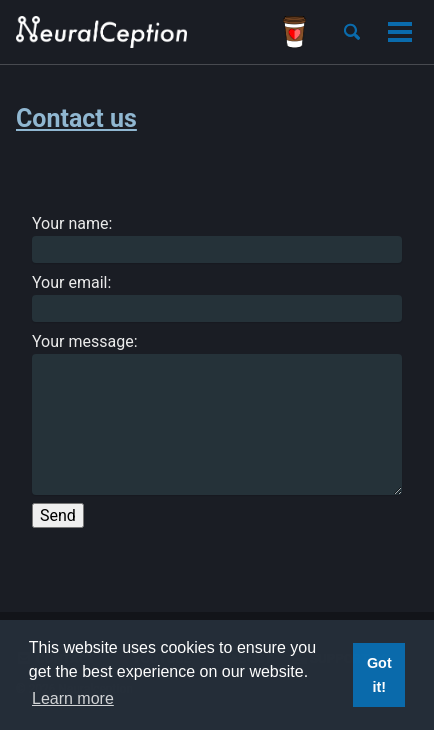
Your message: (217, 413)
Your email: (217, 297)
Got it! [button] (379, 675)
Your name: (217, 238)
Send (58, 515)
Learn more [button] (73, 698)
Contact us (76, 118)
